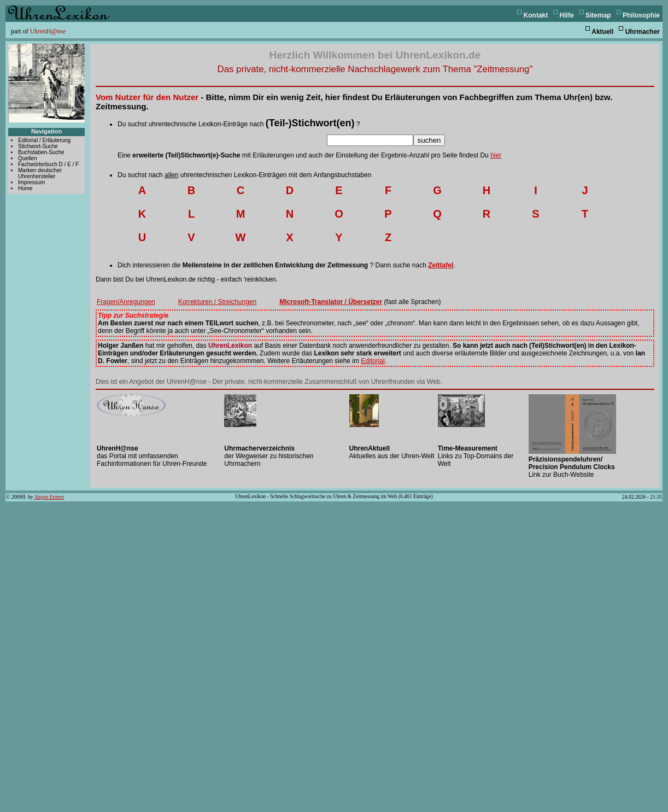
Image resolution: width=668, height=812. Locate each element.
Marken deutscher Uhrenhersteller (40, 173)
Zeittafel (441, 265)
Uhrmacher (643, 32)
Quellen (27, 158)
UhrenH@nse (48, 31)
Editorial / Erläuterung (44, 140)
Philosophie (641, 15)
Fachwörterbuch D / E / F (48, 164)
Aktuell (602, 32)
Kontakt (536, 15)
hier (496, 155)
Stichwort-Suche (38, 146)
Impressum (31, 182)
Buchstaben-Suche (41, 152)
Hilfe (567, 15)
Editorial (373, 361)
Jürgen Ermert (49, 497)
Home (25, 188)
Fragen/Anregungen (126, 302)
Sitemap (598, 15)
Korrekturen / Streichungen (217, 302)
